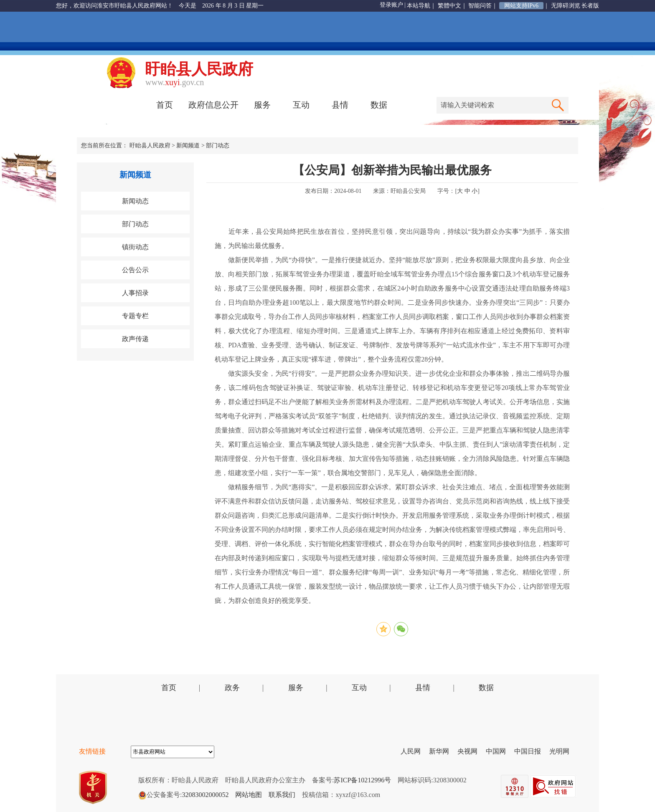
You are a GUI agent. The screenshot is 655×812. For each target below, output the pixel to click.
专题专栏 (135, 316)
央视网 (471, 751)
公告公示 (135, 270)
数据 (379, 105)
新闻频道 (188, 145)
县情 (340, 105)
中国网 (499, 751)
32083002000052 (205, 795)
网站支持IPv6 (521, 6)
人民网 (414, 751)
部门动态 (218, 145)
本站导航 (419, 6)
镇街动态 (135, 247)
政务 (232, 688)
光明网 (563, 751)
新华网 (442, 751)
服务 (262, 105)
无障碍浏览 (566, 6)
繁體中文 (449, 6)
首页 (165, 105)
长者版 (590, 6)
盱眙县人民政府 (150, 145)
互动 (301, 105)
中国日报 (531, 751)
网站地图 (249, 795)
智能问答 (480, 6)
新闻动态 (135, 201)
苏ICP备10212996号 (362, 780)
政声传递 (135, 339)
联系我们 (282, 795)
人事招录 (135, 293)
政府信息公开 (213, 105)
